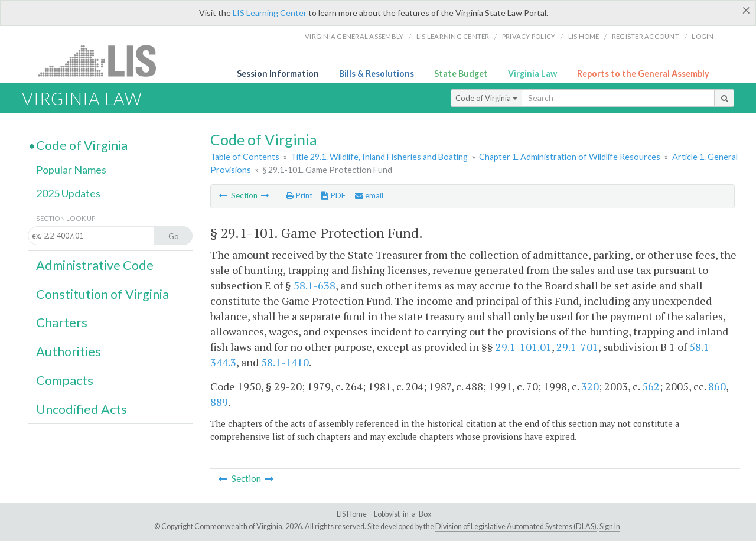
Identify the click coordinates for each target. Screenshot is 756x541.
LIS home (584, 36)
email (369, 195)
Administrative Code (95, 265)
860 (717, 386)
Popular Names (71, 170)
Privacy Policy (529, 36)
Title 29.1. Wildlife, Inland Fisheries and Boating (379, 157)
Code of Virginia (486, 98)
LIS (104, 61)
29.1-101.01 (524, 347)
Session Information (278, 74)
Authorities (69, 351)
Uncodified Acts (82, 409)
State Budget (461, 74)
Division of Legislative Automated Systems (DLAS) (516, 527)
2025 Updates (68, 193)
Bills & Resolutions (377, 74)
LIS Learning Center (270, 13)
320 (590, 386)
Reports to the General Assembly (643, 74)
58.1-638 (315, 285)
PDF (333, 195)
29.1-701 (577, 347)
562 (651, 386)
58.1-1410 (285, 362)
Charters (62, 322)
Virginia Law (532, 74)
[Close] (746, 10)
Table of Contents (245, 157)
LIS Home (352, 514)
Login (703, 36)
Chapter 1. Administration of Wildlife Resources (570, 157)
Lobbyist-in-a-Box (403, 514)
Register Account (646, 36)
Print (299, 195)
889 (219, 402)
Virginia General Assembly (354, 36)
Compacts (65, 380)
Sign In (610, 527)
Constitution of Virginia (102, 294)
